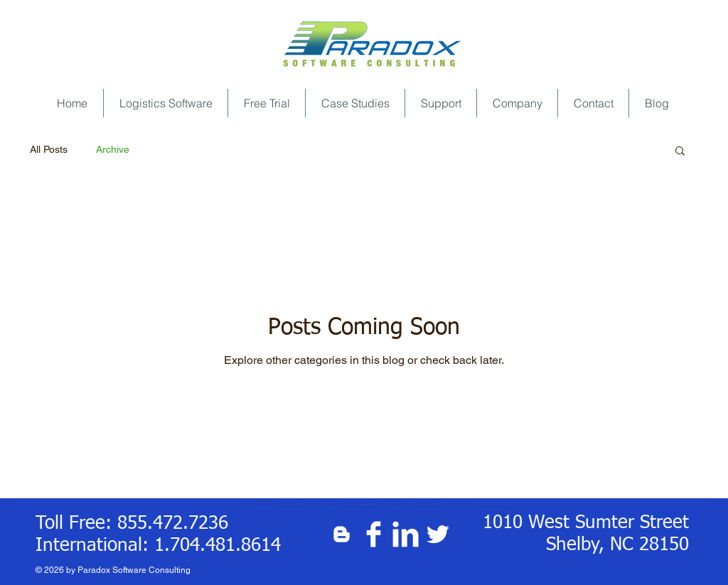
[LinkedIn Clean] (406, 534)
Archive (113, 149)
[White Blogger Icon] (342, 534)
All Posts (49, 149)
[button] (680, 152)
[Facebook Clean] (374, 534)
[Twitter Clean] (438, 534)
